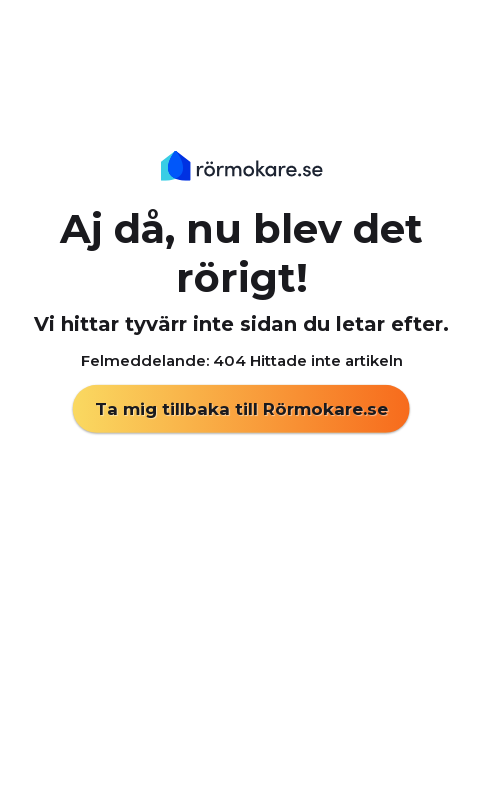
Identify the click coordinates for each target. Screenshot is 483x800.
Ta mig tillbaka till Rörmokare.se (241, 409)
